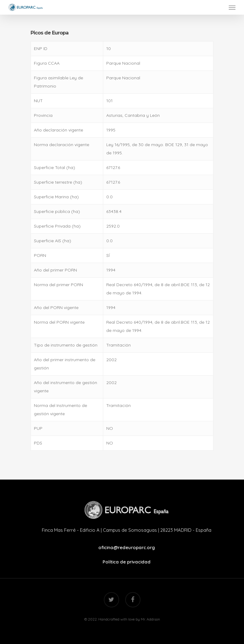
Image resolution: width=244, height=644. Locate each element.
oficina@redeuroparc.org (127, 547)
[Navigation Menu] (232, 7)
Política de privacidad (127, 562)
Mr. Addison (150, 619)
